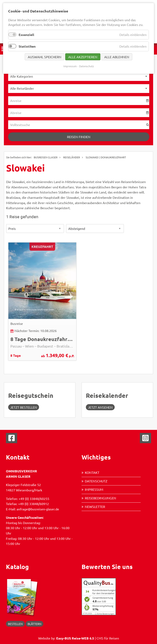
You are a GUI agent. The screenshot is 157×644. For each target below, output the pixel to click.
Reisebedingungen (100, 498)
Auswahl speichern (45, 57)
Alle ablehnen (117, 57)
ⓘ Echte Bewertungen (105, 614)
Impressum (94, 489)
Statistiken (27, 46)
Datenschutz (96, 481)
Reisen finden (79, 137)
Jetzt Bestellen (24, 407)
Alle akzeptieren (83, 57)
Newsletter (95, 506)
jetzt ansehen (100, 407)
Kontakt (92, 472)
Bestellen (15, 624)
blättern (34, 624)
